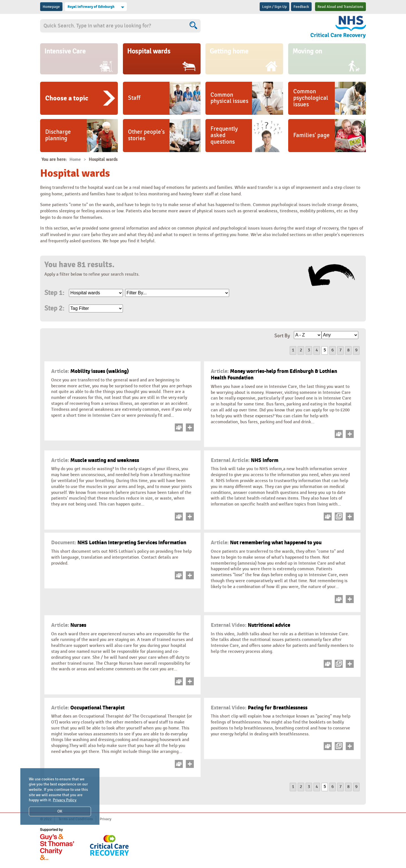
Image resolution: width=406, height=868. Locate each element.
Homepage (51, 7)
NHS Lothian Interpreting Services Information (119, 543)
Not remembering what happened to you (266, 543)
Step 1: (54, 293)
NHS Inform (245, 460)
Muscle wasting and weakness (95, 460)
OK (60, 811)
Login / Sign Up (274, 7)
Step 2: (54, 308)
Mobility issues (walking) (90, 371)
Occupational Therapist (88, 708)
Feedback (301, 7)
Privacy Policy (65, 800)
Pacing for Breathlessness (259, 708)
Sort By (282, 336)
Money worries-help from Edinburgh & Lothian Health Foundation (274, 374)
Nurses (69, 625)
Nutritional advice (250, 625)
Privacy (106, 819)
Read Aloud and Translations (340, 7)
